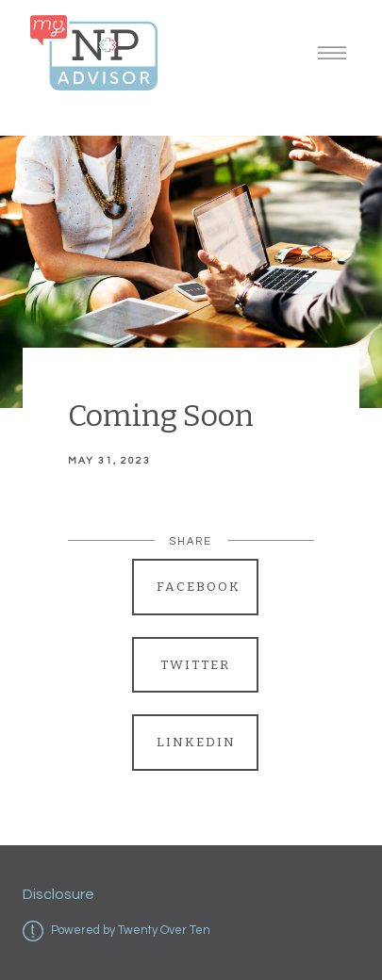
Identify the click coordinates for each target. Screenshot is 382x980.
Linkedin (196, 742)
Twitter (195, 665)
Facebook (199, 587)
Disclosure (58, 894)
